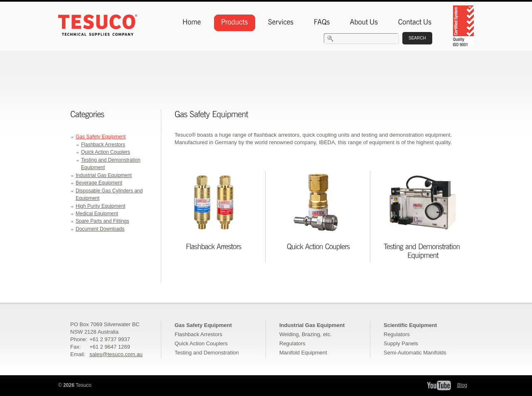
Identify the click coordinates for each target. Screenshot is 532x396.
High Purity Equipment (100, 206)
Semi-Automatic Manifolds (415, 353)
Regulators (292, 343)
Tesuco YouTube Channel (439, 385)
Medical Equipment (97, 214)
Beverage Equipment (99, 183)
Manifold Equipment (303, 353)
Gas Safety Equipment (101, 137)
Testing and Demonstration (207, 353)
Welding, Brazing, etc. (305, 334)
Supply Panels (401, 343)
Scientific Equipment (410, 325)
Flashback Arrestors (103, 145)
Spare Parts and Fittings (102, 221)
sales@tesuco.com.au (116, 354)
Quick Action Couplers (106, 152)
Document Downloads (100, 229)
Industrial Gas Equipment (104, 175)
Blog (462, 385)
